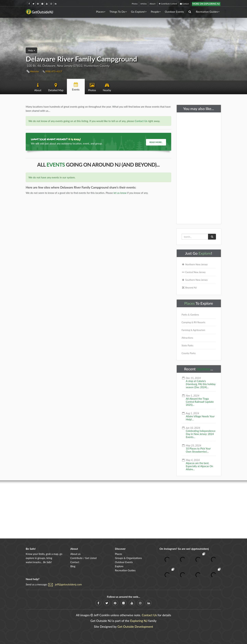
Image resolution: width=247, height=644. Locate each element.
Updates (204, 369)
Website (33, 71)
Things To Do (118, 12)
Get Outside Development (135, 627)
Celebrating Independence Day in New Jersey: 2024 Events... (201, 434)
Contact (184, 4)
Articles (144, 4)
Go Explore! (139, 12)
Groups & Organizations (128, 558)
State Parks (188, 345)
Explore (205, 253)
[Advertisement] (199, 167)
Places (101, 12)
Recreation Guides (208, 12)
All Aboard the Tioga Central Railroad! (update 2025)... (200, 402)
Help (31, 50)
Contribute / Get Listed (83, 558)
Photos (135, 4)
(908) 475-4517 (52, 71)
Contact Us (141, 121)
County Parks (189, 353)
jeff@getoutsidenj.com (69, 584)
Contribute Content (168, 4)
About (153, 4)
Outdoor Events (174, 12)
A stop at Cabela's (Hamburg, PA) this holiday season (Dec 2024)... (201, 384)
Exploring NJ (139, 621)
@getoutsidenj (200, 549)
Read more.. (156, 142)
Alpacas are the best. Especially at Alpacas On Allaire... (200, 466)
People (156, 12)
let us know (120, 193)
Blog (73, 566)
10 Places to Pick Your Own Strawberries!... (198, 450)
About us (75, 554)
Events (56, 165)
